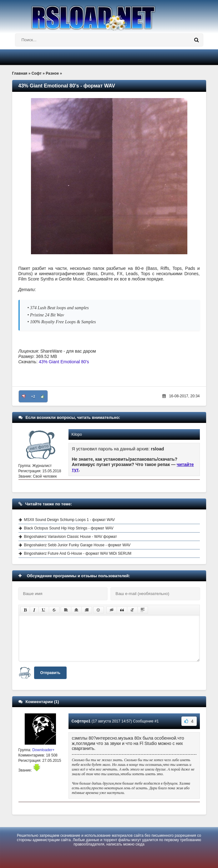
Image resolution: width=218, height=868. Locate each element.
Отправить (50, 673)
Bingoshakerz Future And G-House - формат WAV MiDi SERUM (78, 553)
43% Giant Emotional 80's (64, 362)
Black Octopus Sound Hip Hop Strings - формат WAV (69, 528)
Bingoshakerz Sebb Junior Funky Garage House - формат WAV (77, 545)
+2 (33, 396)
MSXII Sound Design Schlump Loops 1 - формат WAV (70, 520)
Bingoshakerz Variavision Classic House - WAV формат (71, 537)
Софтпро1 (81, 721)
